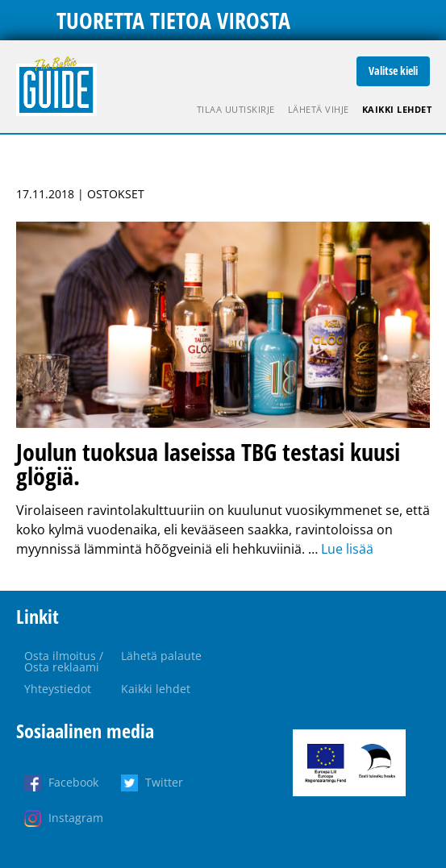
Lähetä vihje (319, 109)
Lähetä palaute (161, 656)
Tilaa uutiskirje (236, 109)
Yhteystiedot (58, 689)
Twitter (164, 782)
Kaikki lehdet (397, 109)
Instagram (76, 818)
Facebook (73, 782)
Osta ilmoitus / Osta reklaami (64, 661)
